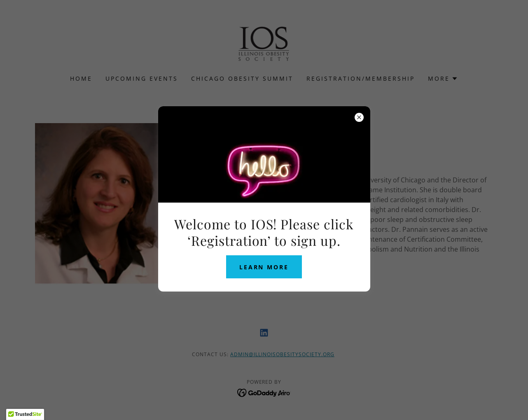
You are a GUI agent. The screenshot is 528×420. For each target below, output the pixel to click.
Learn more (264, 267)
